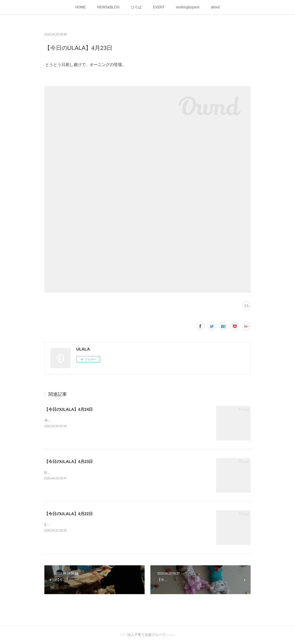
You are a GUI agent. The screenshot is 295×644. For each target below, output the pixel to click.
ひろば (136, 7)
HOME (81, 7)
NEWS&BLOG (108, 7)
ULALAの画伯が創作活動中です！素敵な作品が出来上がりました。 (97, 472)
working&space (188, 7)
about (215, 7)
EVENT (159, 7)
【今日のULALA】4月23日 (69, 462)
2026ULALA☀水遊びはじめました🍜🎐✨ (77, 525)
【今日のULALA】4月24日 (69, 409)
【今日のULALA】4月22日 (69, 514)
